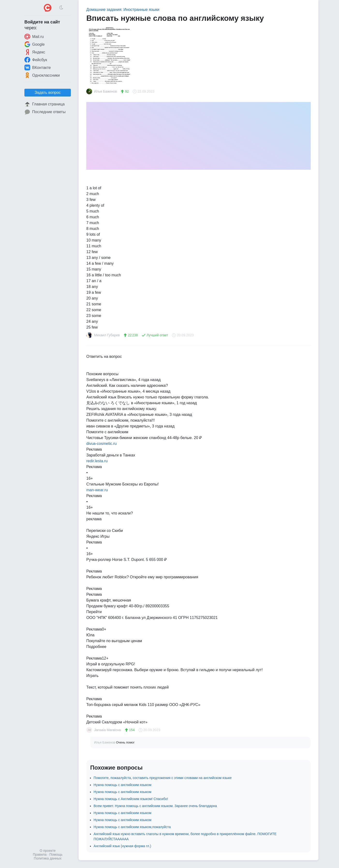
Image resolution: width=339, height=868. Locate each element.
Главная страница (44, 104)
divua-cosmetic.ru (101, 444)
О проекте (48, 851)
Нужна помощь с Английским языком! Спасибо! (131, 799)
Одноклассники (42, 75)
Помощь (56, 854)
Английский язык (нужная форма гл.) (122, 846)
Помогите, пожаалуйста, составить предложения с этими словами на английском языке (163, 778)
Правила (40, 854)
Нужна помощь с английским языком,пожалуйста (132, 827)
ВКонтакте (38, 67)
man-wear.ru (97, 490)
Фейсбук (36, 60)
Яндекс (35, 52)
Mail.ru (34, 37)
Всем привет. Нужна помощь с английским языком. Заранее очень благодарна (155, 806)
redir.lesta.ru (97, 461)
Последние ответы (45, 112)
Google (35, 44)
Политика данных (48, 858)
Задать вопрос (48, 92)
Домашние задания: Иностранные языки (123, 10)
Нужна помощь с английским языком (122, 785)
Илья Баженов (105, 742)
